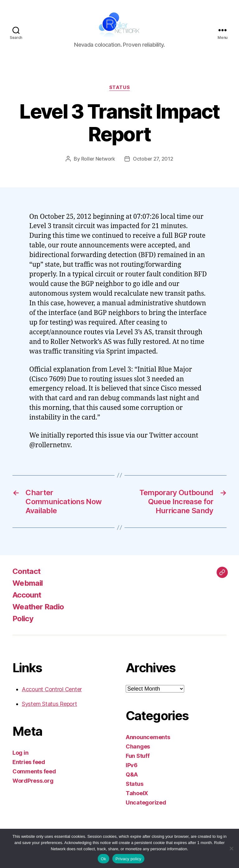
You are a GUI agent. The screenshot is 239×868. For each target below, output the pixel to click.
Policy (23, 619)
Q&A (132, 774)
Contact (26, 571)
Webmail (28, 583)
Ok (103, 859)
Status (119, 87)
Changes (138, 746)
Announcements (148, 737)
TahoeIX (137, 793)
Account (27, 595)
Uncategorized (146, 802)
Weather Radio (38, 607)
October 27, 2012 (153, 159)
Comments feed (34, 771)
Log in (20, 753)
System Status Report (49, 704)
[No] (231, 848)
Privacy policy (128, 859)
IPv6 (132, 765)
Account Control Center (52, 689)
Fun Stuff (138, 756)
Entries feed (29, 762)
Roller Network (98, 159)
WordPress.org (33, 781)
